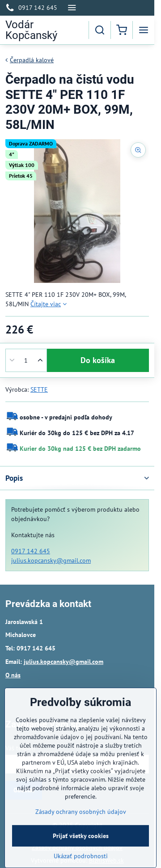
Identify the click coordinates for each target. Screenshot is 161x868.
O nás (13, 675)
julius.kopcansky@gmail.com (51, 560)
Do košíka (98, 360)
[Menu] (144, 30)
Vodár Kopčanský (31, 30)
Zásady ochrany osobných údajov (81, 838)
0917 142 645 (31, 551)
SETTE (39, 389)
